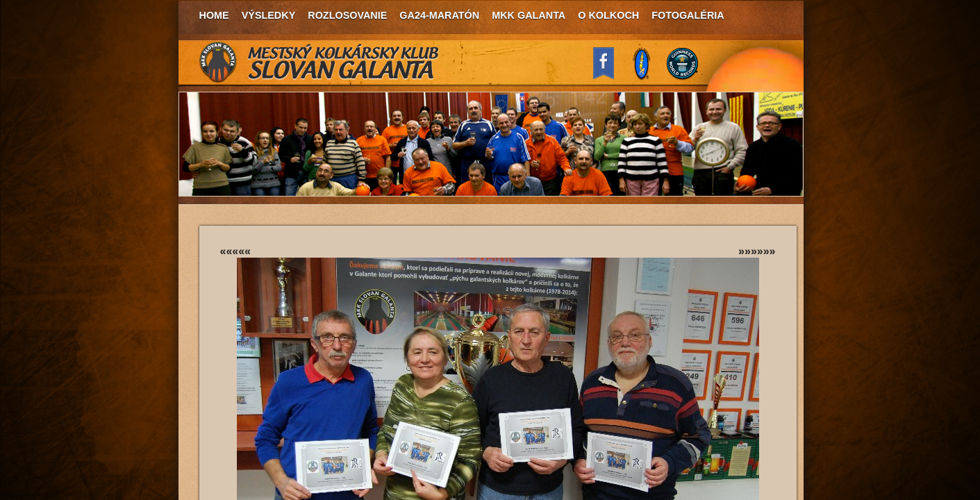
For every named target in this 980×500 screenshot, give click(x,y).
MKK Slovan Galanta (319, 62)
